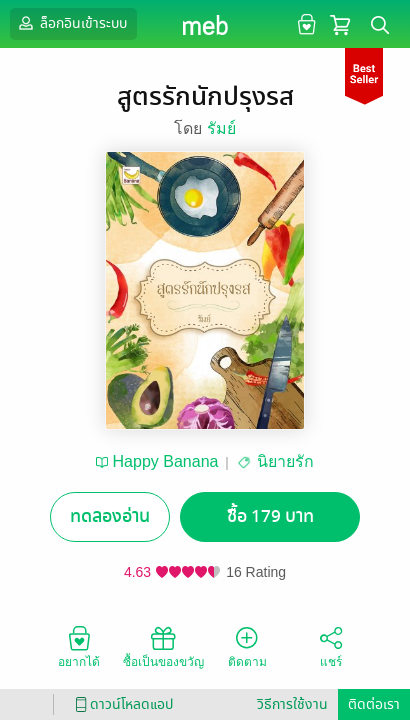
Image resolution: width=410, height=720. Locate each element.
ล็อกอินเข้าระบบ (71, 23)
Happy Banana (166, 461)
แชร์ (331, 646)
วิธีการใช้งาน (292, 704)
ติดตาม (247, 646)
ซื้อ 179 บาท (270, 516)
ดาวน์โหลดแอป (121, 704)
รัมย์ (221, 128)
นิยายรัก (285, 461)
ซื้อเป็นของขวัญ (163, 646)
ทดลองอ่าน (110, 516)
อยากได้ (79, 646)
